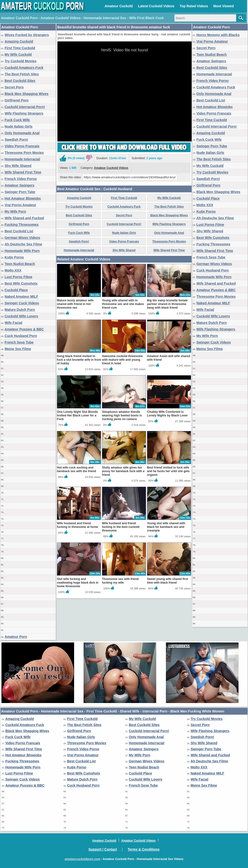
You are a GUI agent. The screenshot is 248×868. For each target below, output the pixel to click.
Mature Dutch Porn (20, 310)
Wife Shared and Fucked (24, 218)
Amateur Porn (16, 637)
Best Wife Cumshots (21, 283)
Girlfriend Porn (17, 100)
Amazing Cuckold (19, 41)
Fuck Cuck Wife (17, 120)
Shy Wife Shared (18, 166)
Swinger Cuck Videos (22, 303)
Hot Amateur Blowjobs (23, 198)
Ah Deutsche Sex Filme (23, 244)
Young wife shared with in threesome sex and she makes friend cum (123, 304)
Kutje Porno (14, 257)
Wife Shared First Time (23, 172)
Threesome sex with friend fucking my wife (120, 581)
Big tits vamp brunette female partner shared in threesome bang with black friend (167, 304)
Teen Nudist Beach (20, 264)
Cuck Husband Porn (21, 336)
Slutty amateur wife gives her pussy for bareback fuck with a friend (123, 471)
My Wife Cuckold (18, 55)
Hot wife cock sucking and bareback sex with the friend (76, 469)
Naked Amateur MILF (21, 297)
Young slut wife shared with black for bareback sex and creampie (166, 527)
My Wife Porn (15, 211)
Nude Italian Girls (19, 126)
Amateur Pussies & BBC (24, 329)
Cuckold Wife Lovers (21, 316)
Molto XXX (13, 270)
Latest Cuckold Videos (156, 6)
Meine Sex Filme (18, 349)
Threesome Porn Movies (24, 153)
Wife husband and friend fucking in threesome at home (77, 525)
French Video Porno (21, 179)
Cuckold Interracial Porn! (25, 107)
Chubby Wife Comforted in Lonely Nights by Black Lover (167, 414)
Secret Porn (14, 87)
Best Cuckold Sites (20, 81)
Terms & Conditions (144, 849)
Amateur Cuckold (119, 6)
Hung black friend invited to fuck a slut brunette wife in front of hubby (79, 360)
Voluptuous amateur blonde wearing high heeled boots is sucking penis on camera (122, 415)
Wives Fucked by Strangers (27, 35)
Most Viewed (224, 6)
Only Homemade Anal (22, 133)
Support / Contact (103, 849)
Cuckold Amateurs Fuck (24, 68)
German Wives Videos (22, 238)
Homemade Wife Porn (22, 251)
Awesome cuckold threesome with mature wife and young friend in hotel (122, 360)
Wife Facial (13, 323)
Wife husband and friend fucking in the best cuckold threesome (121, 527)
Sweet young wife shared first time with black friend (167, 581)
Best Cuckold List (19, 231)
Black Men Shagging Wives (27, 94)
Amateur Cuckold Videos (111, 168)
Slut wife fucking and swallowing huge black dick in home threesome (78, 583)
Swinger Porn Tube (20, 192)
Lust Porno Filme (18, 277)
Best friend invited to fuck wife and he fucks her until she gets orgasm (168, 471)
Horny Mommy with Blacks (218, 35)
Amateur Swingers (19, 185)
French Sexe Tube (19, 342)
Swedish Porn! (16, 140)
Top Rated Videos (194, 6)
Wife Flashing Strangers (24, 113)
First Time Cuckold (20, 48)
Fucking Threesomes (22, 225)
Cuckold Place (16, 290)
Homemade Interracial (22, 159)
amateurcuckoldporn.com (82, 859)
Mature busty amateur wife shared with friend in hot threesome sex (75, 304)
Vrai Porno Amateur (20, 205)
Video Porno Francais (22, 146)
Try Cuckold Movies (20, 61)
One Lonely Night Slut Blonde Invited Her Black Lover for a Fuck (77, 415)
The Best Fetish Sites (22, 74)
